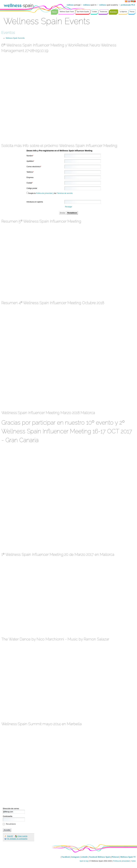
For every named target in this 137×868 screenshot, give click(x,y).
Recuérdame (11, 824)
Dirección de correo (11, 809)
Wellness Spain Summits (15, 38)
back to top (84, 861)
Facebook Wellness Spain (100, 857)
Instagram (75, 857)
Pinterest (116, 857)
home (133, 861)
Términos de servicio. (65, 193)
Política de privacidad (121, 861)
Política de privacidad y (45, 193)
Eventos (8, 32)
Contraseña (8, 816)
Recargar (68, 207)
